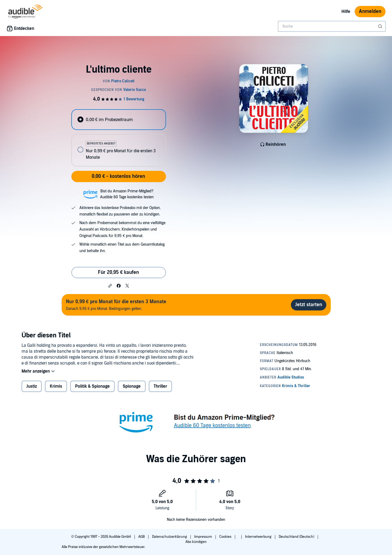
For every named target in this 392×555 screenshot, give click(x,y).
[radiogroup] (119, 138)
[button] (110, 285)
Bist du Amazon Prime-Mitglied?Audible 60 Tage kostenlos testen (127, 194)
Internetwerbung (259, 537)
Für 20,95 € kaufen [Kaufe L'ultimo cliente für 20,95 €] (118, 272)
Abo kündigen (196, 542)
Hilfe (346, 12)
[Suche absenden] (381, 26)
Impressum (204, 537)
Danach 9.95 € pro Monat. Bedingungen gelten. (116, 305)
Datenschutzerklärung (170, 537)
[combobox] (332, 26)
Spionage (132, 386)
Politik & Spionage (92, 386)
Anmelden (370, 11)
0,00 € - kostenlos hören (118, 176)
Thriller (160, 386)
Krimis (56, 386)
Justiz (32, 386)
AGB (142, 537)
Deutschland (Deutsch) (297, 537)
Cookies (226, 537)
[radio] (119, 120)
